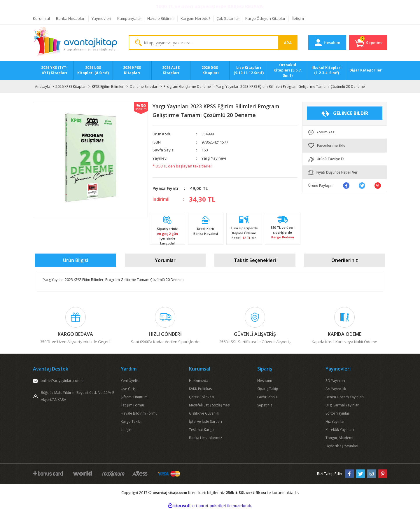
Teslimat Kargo (201, 430)
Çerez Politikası (202, 397)
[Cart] (368, 43)
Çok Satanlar (228, 18)
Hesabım (265, 381)
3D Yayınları (335, 381)
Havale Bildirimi (161, 18)
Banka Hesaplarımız (205, 438)
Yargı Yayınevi (214, 158)
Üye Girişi (129, 389)
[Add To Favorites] (345, 146)
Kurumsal (41, 18)
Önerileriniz (345, 260)
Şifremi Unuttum (134, 397)
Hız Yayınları (336, 421)
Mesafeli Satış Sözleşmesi (210, 405)
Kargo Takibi (131, 421)
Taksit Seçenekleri (255, 260)
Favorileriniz (267, 397)
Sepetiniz (265, 405)
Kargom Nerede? (195, 18)
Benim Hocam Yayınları (345, 397)
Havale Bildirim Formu (139, 413)
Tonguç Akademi (339, 438)
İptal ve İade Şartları (205, 421)
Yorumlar (165, 260)
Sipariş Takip (268, 389)
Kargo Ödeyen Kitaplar (265, 18)
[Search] (213, 43)
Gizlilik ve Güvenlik (204, 413)
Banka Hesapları (71, 18)
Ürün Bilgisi (76, 260)
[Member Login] (327, 43)
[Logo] (75, 43)
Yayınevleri (101, 18)
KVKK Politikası (201, 389)
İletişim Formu (132, 405)
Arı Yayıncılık (336, 389)
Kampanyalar (129, 18)
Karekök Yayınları (340, 430)
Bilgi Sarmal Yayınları (343, 405)
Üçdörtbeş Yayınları (342, 446)
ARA (288, 43)
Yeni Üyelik (130, 381)
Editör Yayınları (338, 413)
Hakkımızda (199, 381)
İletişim (298, 18)
